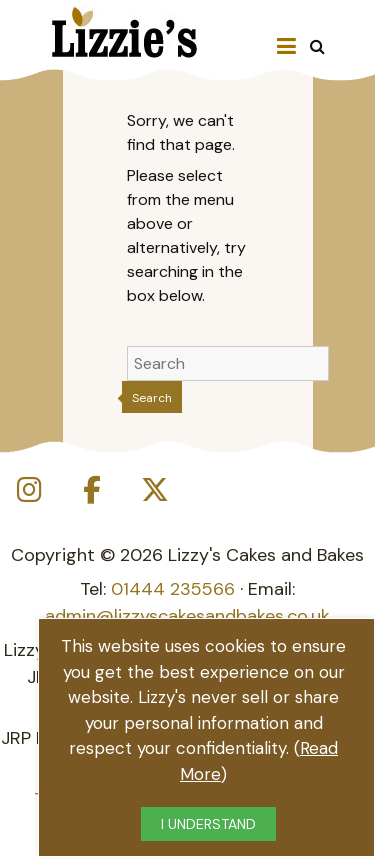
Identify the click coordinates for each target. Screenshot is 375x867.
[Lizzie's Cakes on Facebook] (92, 490)
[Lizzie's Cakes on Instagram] (29, 490)
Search (152, 398)
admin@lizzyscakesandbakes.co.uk (187, 616)
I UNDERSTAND (208, 824)
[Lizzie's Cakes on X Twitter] (155, 490)
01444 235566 (173, 589)
